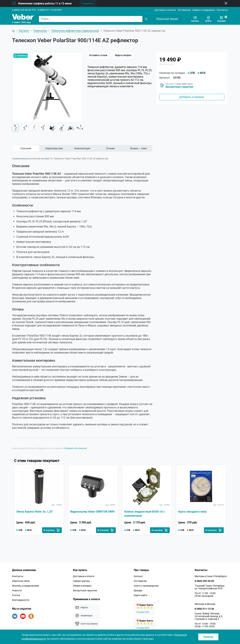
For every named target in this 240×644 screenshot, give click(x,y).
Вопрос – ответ (139, 148)
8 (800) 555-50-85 (22, 10)
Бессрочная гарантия (179, 87)
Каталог (138, 576)
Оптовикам (184, 10)
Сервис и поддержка (204, 10)
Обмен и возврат (82, 586)
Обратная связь (21, 581)
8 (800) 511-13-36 (47, 10)
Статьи (16, 595)
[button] (81, 126)
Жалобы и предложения (26, 586)
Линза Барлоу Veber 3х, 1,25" (35, 512)
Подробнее (88, 3)
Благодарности (21, 600)
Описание (26, 148)
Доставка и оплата (165, 10)
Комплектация (82, 148)
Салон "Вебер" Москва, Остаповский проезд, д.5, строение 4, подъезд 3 (209, 616)
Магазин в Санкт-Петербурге (211, 576)
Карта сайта (141, 595)
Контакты (222, 10)
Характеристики (54, 148)
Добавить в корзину (192, 97)
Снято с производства (146, 586)
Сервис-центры (81, 581)
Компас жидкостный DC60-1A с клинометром (145, 514)
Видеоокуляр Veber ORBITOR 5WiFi (93, 512)
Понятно (208, 637)
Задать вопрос (123, 55)
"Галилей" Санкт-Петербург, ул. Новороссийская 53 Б (210, 587)
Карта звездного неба (192, 512)
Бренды (138, 590)
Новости (17, 590)
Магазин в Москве (205, 604)
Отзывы (110, 148)
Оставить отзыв (98, 55)
